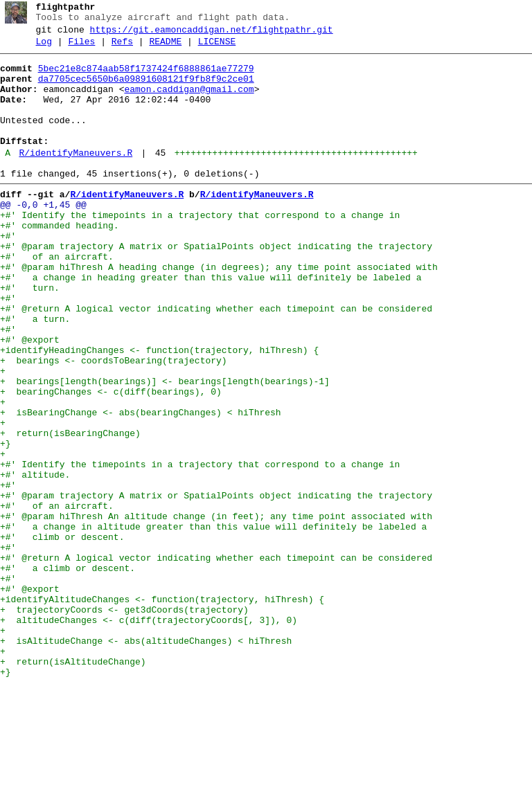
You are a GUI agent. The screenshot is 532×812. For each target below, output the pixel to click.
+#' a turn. (35, 373)
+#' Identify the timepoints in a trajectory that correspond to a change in (200, 249)
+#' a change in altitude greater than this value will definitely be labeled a (213, 622)
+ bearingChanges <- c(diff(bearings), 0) (111, 460)
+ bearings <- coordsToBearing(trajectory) (114, 423)
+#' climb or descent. (62, 635)
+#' (8, 273)
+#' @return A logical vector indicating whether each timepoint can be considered (216, 361)
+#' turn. (30, 336)
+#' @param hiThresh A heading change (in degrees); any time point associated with (219, 311)
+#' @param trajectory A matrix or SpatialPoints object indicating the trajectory (216, 286)
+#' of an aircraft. (57, 298)
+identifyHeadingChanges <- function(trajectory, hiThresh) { (159, 410)
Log (44, 48)
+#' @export (30, 398)
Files (81, 48)
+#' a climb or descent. (68, 672)
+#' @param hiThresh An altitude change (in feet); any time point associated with (216, 610)
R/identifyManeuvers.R (76, 178)
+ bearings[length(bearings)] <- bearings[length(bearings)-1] (165, 448)
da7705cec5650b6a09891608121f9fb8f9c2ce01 (146, 89)
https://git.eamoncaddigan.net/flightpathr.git (212, 34)
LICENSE (217, 48)
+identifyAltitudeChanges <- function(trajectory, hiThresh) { (162, 710)
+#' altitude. (35, 560)
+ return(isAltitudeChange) (73, 784)
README (165, 48)
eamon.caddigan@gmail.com (189, 102)
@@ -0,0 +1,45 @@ (43, 236)
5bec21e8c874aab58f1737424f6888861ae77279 (146, 77)
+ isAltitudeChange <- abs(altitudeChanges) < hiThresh (146, 759)
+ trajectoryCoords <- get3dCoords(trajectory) (124, 722)
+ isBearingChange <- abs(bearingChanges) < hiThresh (141, 485)
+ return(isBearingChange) (70, 510)
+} (6, 523)
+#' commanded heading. (60, 261)
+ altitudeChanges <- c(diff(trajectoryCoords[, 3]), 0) (149, 734)
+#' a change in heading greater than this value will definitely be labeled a (211, 323)
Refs (122, 48)
